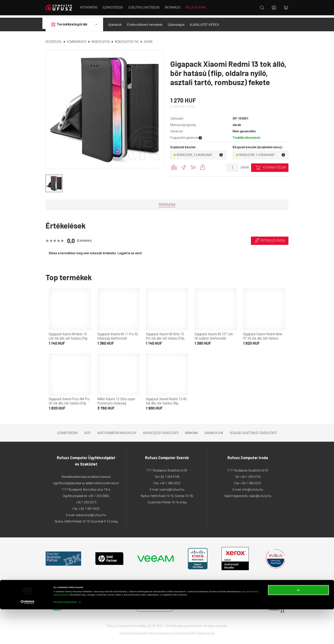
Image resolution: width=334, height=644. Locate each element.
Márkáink (192, 430)
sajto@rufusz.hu (260, 493)
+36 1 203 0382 (99, 493)
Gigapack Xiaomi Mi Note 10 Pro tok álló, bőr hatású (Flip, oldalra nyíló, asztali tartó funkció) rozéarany (165, 338)
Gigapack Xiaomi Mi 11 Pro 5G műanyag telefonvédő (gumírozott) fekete (118, 336)
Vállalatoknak (197, 7)
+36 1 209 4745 (169, 474)
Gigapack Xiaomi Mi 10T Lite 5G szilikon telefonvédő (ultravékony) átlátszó (214, 336)
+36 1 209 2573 (86, 500)
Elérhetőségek (114, 7)
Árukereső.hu (192, 601)
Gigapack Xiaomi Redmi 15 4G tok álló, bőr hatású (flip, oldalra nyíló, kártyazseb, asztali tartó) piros (166, 403)
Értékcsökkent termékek (145, 22)
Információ (174, 7)
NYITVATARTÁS (90, 7)
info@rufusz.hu (253, 487)
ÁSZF (87, 430)
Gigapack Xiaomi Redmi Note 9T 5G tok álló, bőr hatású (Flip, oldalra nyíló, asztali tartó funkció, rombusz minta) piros (264, 338)
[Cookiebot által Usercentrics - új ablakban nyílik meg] (28, 637)
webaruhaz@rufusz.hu (91, 513)
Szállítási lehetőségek (145, 7)
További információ (246, 135)
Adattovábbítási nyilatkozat (117, 430)
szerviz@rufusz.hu (172, 487)
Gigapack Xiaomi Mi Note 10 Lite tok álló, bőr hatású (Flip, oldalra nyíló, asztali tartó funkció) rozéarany (68, 338)
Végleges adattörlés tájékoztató (253, 430)
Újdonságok (176, 22)
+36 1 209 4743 (250, 474)
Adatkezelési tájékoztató (161, 430)
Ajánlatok (115, 22)
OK (298, 625)
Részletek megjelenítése (65, 637)
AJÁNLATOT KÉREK (204, 22)
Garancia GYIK (214, 430)
